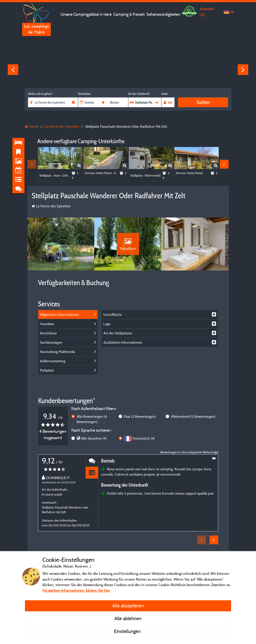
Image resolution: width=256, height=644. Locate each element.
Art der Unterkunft (139, 94)
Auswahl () (207, 12)
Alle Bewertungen (92, 419)
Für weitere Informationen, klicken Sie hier (76, 590)
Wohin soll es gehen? (40, 94)
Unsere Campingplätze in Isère (86, 14)
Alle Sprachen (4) (94, 438)
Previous (13, 70)
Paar (140, 416)
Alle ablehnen (128, 618)
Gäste (164, 94)
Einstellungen (128, 631)
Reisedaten (84, 94)
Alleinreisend (193, 416)
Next (243, 70)
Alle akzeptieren (128, 606)
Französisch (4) (144, 438)
